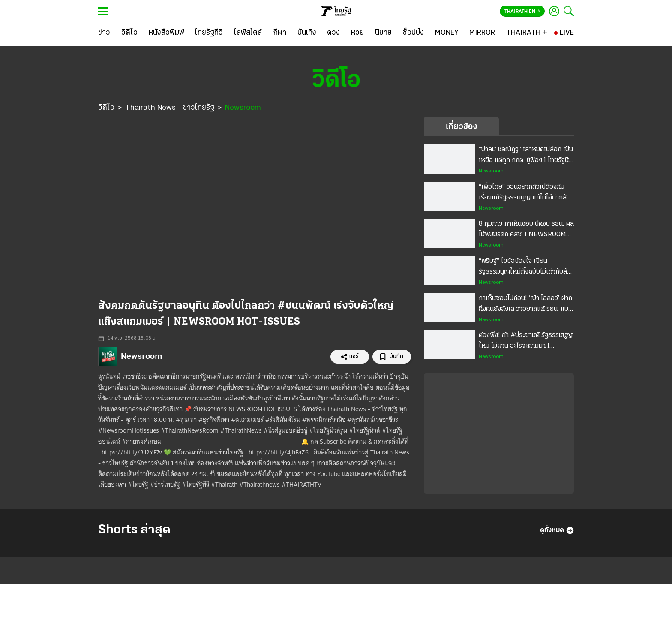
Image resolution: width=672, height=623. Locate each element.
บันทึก (391, 357)
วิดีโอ (106, 108)
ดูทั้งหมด (557, 530)
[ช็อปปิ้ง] (413, 33)
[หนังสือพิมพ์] (166, 33)
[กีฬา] (280, 33)
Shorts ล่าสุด (134, 530)
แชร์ (350, 357)
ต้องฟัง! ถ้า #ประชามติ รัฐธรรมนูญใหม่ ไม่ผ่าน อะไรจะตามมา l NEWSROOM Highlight (526, 342)
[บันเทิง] (307, 33)
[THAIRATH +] (527, 33)
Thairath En (522, 12)
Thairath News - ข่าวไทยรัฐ (170, 108)
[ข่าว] (104, 33)
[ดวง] (333, 33)
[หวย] (357, 33)
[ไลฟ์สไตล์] (248, 33)
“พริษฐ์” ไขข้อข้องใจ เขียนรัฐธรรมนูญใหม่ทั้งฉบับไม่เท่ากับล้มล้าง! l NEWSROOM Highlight (525, 268)
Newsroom (243, 108)
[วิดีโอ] (129, 33)
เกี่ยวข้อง (461, 127)
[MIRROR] (482, 33)
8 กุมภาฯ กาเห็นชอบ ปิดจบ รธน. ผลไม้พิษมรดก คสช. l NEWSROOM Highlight (526, 230)
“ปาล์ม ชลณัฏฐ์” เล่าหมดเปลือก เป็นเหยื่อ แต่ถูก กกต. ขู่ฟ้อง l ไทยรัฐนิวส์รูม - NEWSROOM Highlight (526, 156)
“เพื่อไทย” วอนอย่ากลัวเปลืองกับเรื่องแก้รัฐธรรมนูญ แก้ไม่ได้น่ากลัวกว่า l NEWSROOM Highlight (524, 193)
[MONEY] (447, 33)
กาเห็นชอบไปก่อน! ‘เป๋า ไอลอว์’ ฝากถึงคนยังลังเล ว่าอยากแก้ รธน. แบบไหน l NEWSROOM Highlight (525, 305)
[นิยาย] (383, 33)
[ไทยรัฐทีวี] (209, 33)
